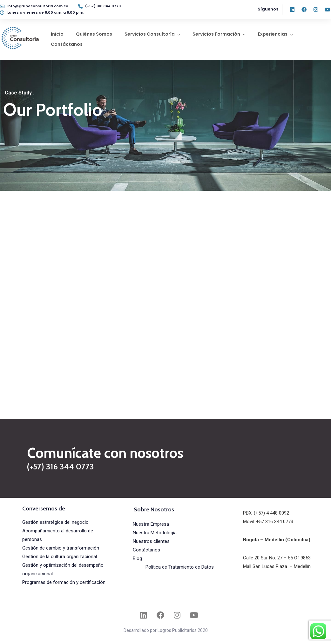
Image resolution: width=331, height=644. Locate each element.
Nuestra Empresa (151, 524)
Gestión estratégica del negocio (55, 522)
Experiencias (273, 34)
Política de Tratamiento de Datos (180, 567)
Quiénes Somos (94, 34)
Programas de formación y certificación (64, 582)
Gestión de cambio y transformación (61, 548)
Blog (137, 558)
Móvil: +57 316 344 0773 (268, 522)
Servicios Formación (216, 34)
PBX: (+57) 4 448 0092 (266, 513)
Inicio (57, 34)
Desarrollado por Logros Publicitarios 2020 (166, 630)
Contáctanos (67, 44)
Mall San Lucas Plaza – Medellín (277, 566)
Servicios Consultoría (150, 34)
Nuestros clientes (151, 541)
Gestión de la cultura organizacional (60, 557)
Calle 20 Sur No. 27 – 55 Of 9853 (277, 558)
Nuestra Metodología (155, 533)
